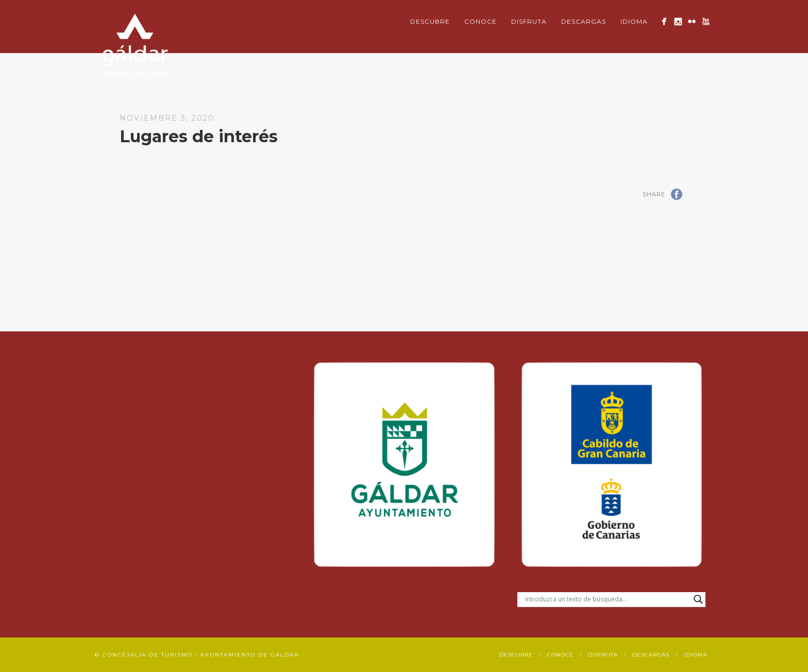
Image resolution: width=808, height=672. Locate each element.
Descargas (584, 21)
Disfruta (529, 21)
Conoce (481, 21)
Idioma (634, 21)
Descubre (430, 21)
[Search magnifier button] (698, 599)
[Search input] (607, 599)
